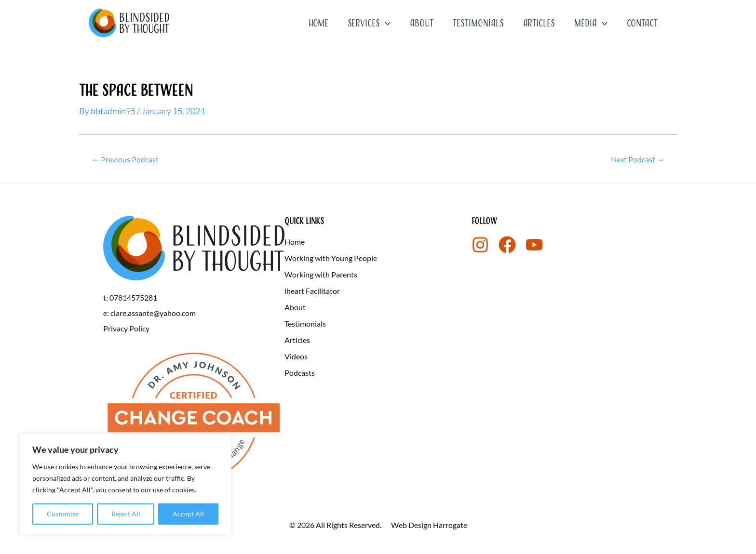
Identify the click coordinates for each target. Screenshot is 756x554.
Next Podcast (638, 159)
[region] (125, 484)
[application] (385, 23)
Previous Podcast (125, 159)
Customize (63, 514)
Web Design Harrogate (429, 525)
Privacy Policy (126, 328)
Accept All (188, 514)
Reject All (126, 514)
